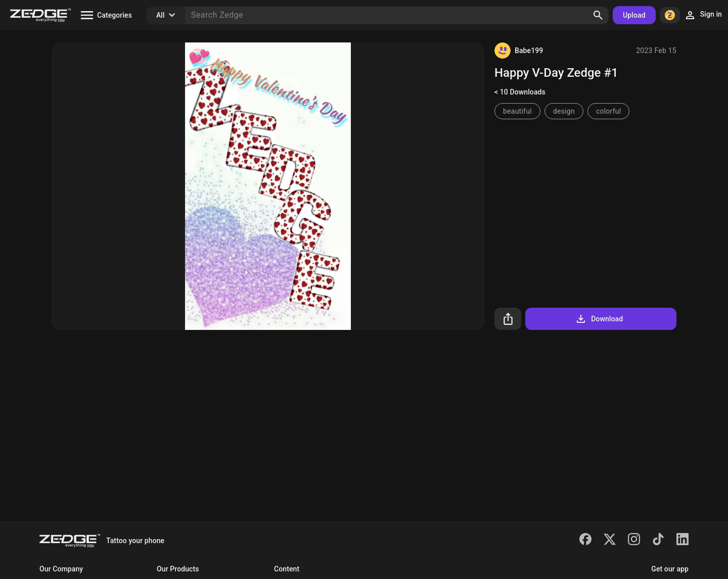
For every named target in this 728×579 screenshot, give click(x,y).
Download (599, 319)
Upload (634, 15)
